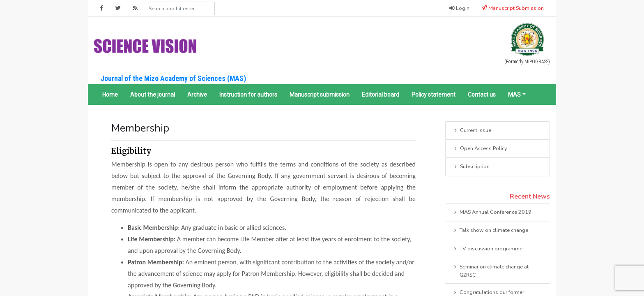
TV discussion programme (488, 249)
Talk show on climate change (490, 231)
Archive (197, 95)
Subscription (471, 167)
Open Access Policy (480, 149)
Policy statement (434, 95)
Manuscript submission (320, 95)
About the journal (153, 95)
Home (110, 95)
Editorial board (381, 95)
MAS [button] (514, 95)
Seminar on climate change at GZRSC (491, 271)
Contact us (482, 95)
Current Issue (472, 131)
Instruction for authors (248, 95)
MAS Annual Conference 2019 (492, 213)
